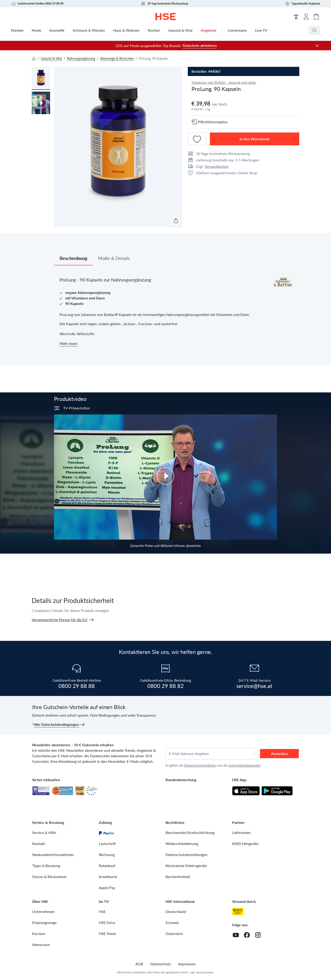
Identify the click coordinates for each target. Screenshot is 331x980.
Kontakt (39, 843)
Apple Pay (107, 888)
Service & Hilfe (44, 832)
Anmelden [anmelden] (279, 753)
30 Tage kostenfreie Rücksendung (164, 4)
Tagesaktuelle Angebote (302, 4)
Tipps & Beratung (46, 866)
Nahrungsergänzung (81, 58)
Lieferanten (241, 832)
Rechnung (107, 855)
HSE (102, 911)
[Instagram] (258, 935)
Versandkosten (217, 166)
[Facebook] (247, 935)
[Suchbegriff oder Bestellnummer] (324, 30)
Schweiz (172, 922)
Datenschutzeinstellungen (186, 855)
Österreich (174, 934)
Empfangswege (44, 922)
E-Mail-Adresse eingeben (189, 754)
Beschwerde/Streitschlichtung (190, 832)
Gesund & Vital (51, 58)
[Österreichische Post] (238, 912)
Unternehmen (43, 911)
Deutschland (176, 911)
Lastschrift (107, 843)
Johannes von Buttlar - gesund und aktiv (224, 82)
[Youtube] (236, 935)
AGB (139, 964)
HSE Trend (107, 934)
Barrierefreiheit (178, 877)
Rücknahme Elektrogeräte (186, 866)
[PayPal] (106, 833)
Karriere (39, 934)
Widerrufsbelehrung (182, 843)
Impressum (187, 964)
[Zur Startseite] (166, 17)
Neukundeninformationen (53, 855)
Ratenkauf (107, 866)
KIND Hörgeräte (245, 843)
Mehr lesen (68, 343)
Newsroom (41, 945)
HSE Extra (107, 922)
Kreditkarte (108, 877)
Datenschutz (161, 964)
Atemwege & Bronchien (117, 58)
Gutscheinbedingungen (244, 765)
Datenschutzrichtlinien (200, 765)
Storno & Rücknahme (49, 877)
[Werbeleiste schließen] (317, 46)
